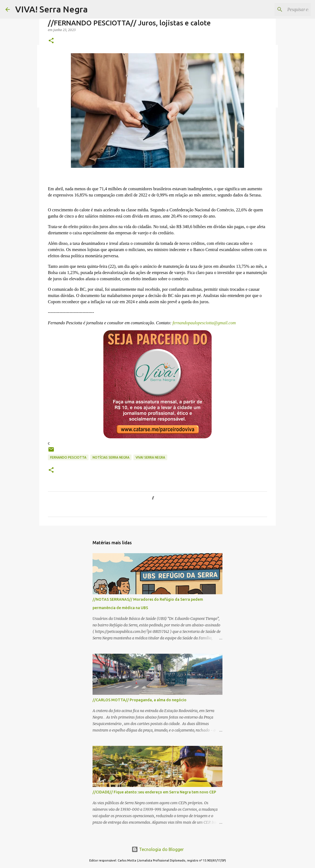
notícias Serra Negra (111, 457)
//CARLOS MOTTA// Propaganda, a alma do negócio (140, 700)
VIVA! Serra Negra (51, 9)
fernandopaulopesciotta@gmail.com (204, 323)
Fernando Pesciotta (68, 457)
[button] (51, 41)
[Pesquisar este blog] (282, 9)
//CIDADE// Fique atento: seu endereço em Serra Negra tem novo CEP (154, 792)
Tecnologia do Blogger (158, 849)
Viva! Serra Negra (150, 457)
